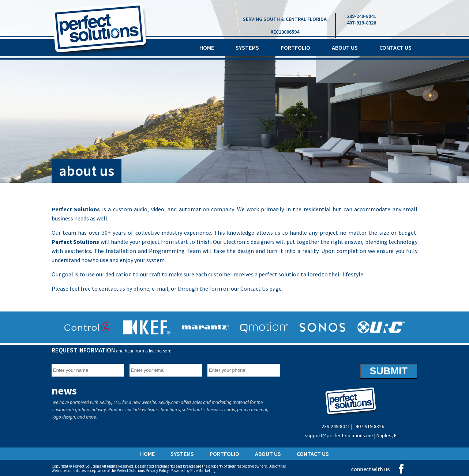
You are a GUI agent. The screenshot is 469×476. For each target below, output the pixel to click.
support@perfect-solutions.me (339, 435)
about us (345, 48)
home (207, 48)
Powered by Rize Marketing (193, 471)
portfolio (295, 48)
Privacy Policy (157, 471)
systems (247, 48)
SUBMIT (389, 371)
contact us (395, 48)
